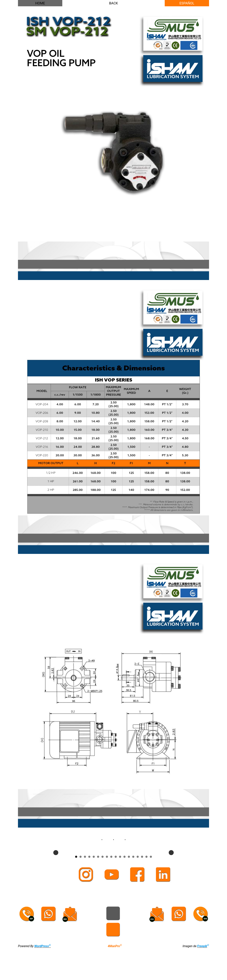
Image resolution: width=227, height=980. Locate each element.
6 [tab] (98, 887)
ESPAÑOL (187, 3)
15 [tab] (138, 887)
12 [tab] (124, 887)
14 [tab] (133, 887)
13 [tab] (129, 887)
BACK (113, 3)
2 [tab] (81, 887)
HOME (40, 3)
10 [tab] (116, 887)
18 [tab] (151, 887)
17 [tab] (146, 887)
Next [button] (171, 868)
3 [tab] (85, 887)
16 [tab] (142, 887)
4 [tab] (89, 887)
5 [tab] (94, 887)
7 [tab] (103, 887)
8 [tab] (107, 887)
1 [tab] (76, 887)
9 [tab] (111, 887)
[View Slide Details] (67, 868)
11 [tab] (120, 887)
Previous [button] (56, 868)
